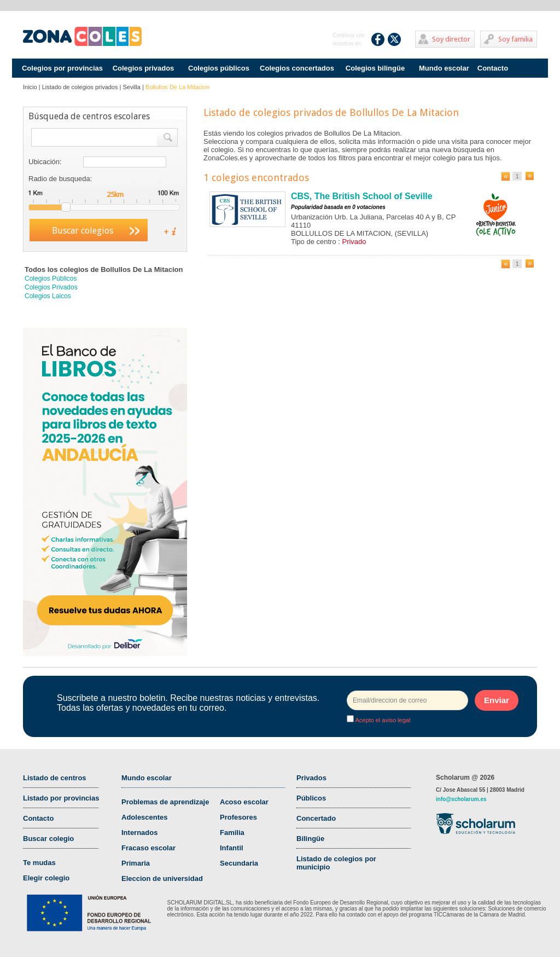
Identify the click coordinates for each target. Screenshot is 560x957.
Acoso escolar (244, 802)
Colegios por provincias (62, 68)
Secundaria (239, 863)
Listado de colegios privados (80, 87)
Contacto (493, 68)
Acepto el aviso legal (382, 720)
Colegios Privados (51, 287)
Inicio (30, 87)
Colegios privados (144, 68)
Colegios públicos (219, 68)
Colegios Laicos (48, 296)
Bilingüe (310, 839)
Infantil (232, 848)
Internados (139, 833)
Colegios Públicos (51, 279)
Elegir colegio (46, 878)
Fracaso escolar (148, 848)
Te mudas (39, 863)
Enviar (497, 700)
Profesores (238, 817)
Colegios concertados (297, 68)
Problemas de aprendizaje (165, 802)
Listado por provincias (61, 798)
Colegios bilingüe (375, 68)
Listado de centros (55, 778)
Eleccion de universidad (162, 878)
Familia (232, 833)
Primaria (136, 863)
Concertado (316, 818)
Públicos (311, 798)
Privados (311, 778)
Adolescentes (145, 817)
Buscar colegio (48, 839)
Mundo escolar (444, 68)
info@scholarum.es (461, 799)
